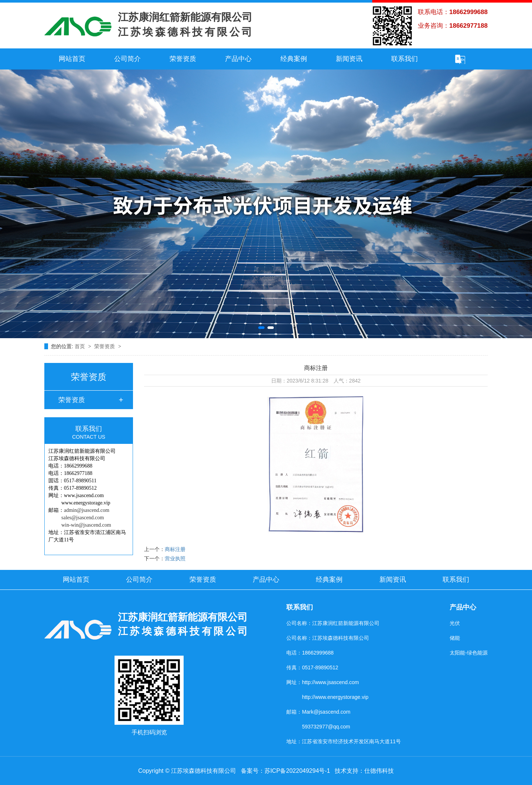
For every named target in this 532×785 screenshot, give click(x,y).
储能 (455, 638)
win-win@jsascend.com (86, 525)
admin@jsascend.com (87, 510)
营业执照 (175, 558)
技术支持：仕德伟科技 (364, 771)
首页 (81, 346)
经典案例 (294, 59)
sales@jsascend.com (83, 518)
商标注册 (175, 549)
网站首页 (72, 59)
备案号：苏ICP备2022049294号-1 (286, 771)
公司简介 (127, 59)
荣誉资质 (183, 59)
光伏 (455, 623)
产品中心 (238, 59)
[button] (261, 328)
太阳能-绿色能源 (469, 653)
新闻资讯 (349, 59)
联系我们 (405, 59)
